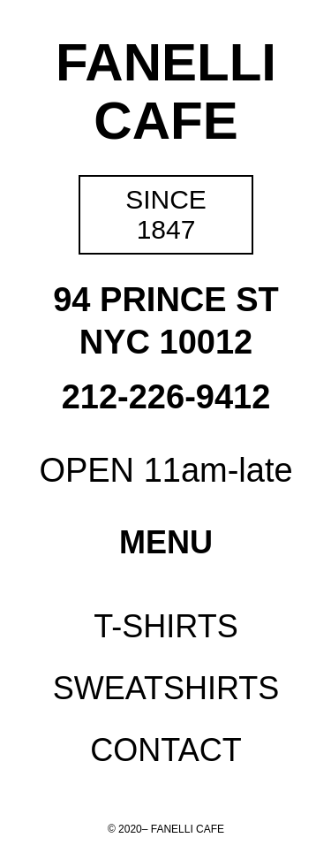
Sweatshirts (166, 688)
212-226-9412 (166, 397)
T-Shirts (165, 626)
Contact (165, 750)
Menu (166, 542)
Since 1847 (166, 214)
